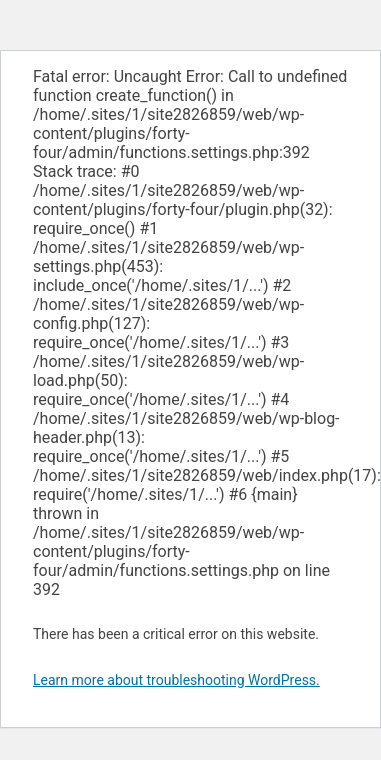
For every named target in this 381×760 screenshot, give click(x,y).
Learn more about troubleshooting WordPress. (176, 680)
